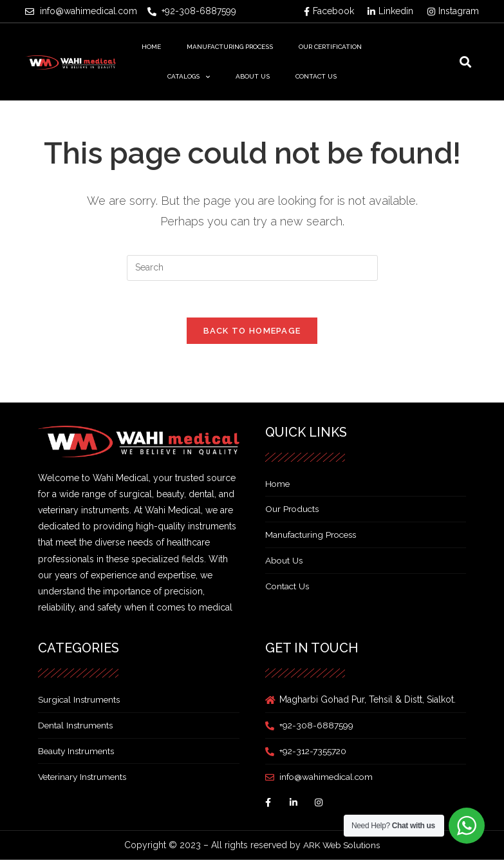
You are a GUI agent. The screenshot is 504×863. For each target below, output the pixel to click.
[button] (465, 62)
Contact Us (316, 76)
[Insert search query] (252, 268)
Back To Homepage (252, 333)
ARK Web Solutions (342, 848)
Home (151, 47)
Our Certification (330, 47)
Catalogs (189, 77)
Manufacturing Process (230, 47)
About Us (253, 76)
